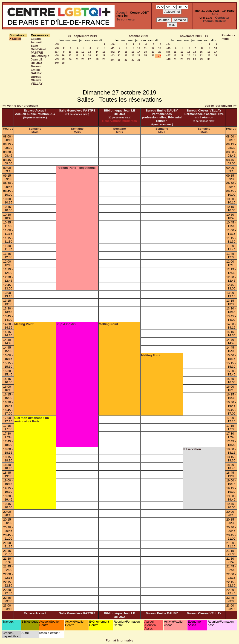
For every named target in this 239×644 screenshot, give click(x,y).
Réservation (192, 449)
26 (83, 59)
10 (70, 52)
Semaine (35, 129)
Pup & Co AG (66, 324)
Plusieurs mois (228, 37)
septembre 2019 (85, 36)
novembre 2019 (191, 36)
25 (77, 59)
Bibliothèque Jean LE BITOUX (40, 59)
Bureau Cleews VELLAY (37, 80)
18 (77, 55)
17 (70, 55)
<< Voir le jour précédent (20, 106)
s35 (57, 44)
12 (83, 52)
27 (89, 59)
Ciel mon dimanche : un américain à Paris (32, 420)
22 (104, 55)
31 (139, 60)
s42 (112, 52)
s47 (168, 55)
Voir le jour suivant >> (221, 106)
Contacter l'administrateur (216, 19)
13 (89, 52)
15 (104, 52)
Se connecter (126, 19)
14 (97, 52)
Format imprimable (120, 640)
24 (70, 59)
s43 (112, 55)
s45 (168, 48)
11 (77, 52)
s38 (57, 55)
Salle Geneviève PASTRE (39, 49)
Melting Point (24, 324)
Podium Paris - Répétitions (76, 168)
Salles (17, 39)
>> (207, 36)
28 (97, 59)
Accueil (122, 13)
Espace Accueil (36, 40)
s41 (112, 48)
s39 (57, 59)
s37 (57, 52)
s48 (168, 59)
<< (69, 36)
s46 (168, 52)
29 (104, 59)
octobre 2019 (138, 36)
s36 (57, 48)
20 (89, 55)
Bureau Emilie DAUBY (36, 70)
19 (83, 55)
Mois (35, 132)
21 (97, 55)
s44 (112, 60)
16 (63, 55)
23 (63, 59)
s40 (57, 63)
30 (63, 63)
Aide (215, 14)
